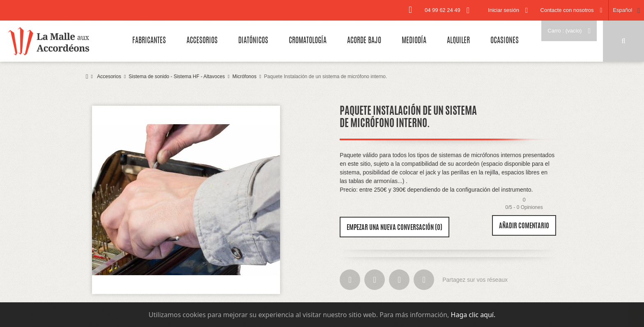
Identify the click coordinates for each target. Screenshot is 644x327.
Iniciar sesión (504, 10)
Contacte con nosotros (567, 10)
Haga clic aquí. (473, 315)
